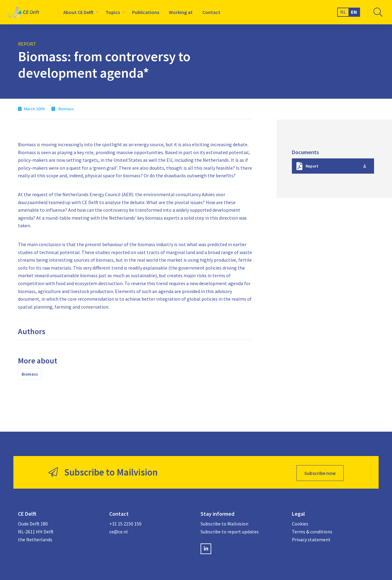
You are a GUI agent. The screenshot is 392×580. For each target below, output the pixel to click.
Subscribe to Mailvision (224, 522)
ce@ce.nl (119, 530)
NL (343, 12)
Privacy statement (311, 538)
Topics (113, 12)
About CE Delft (78, 12)
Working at (181, 12)
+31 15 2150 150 (125, 522)
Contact (211, 12)
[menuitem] (80, 12)
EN (354, 12)
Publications (146, 12)
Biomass (30, 374)
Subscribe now (320, 472)
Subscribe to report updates (230, 530)
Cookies (300, 522)
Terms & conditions (312, 530)
